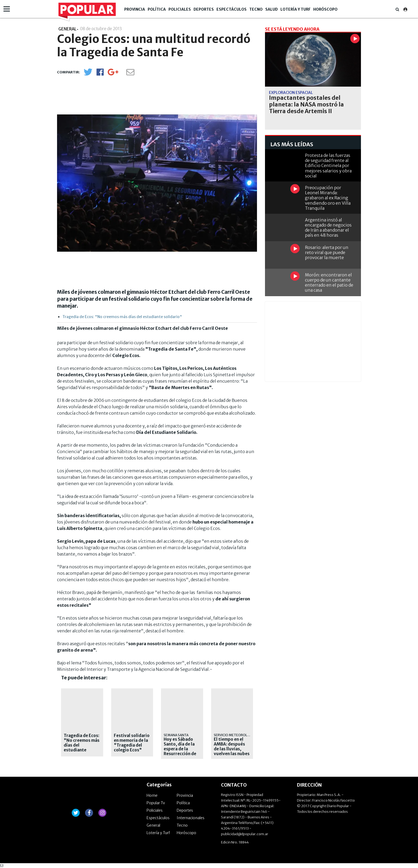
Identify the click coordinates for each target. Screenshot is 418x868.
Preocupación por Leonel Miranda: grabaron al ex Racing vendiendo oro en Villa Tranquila (328, 198)
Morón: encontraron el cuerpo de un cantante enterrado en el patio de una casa (329, 283)
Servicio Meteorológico (236, 735)
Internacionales (191, 818)
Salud (272, 9)
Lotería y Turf (296, 9)
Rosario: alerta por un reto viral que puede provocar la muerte (327, 252)
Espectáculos (232, 9)
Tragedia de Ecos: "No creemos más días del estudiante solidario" (122, 317)
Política (157, 9)
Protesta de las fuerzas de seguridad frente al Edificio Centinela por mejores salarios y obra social (328, 166)
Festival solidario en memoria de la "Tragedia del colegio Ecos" (132, 743)
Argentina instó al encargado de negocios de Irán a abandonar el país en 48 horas (328, 228)
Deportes (204, 9)
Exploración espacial (291, 93)
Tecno (256, 9)
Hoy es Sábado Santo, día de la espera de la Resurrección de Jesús (180, 749)
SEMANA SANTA (176, 735)
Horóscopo (325, 9)
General (153, 825)
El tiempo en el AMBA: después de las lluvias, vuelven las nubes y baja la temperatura (232, 751)
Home (152, 795)
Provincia (135, 9)
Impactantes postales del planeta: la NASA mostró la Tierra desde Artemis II (306, 105)
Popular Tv (156, 803)
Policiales (180, 9)
